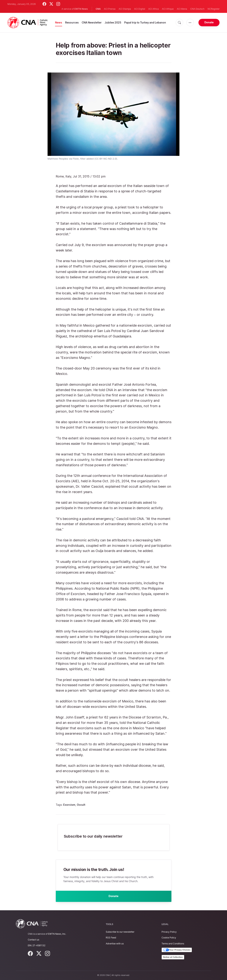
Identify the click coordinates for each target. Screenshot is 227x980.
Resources (72, 22)
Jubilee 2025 (113, 22)
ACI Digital (140, 9)
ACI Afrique (168, 9)
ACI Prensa (110, 9)
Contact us (33, 940)
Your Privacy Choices (177, 950)
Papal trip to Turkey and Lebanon (145, 22)
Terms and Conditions (173, 944)
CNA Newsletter (92, 22)
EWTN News (81, 9)
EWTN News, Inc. (57, 934)
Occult (81, 805)
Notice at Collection (173, 957)
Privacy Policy (169, 932)
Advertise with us (115, 944)
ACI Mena (182, 9)
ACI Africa (154, 9)
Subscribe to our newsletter (120, 932)
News (59, 22)
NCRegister (214, 9)
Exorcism (69, 805)
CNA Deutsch (197, 9)
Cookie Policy (169, 938)
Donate (209, 22)
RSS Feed (111, 938)
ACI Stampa (125, 9)
